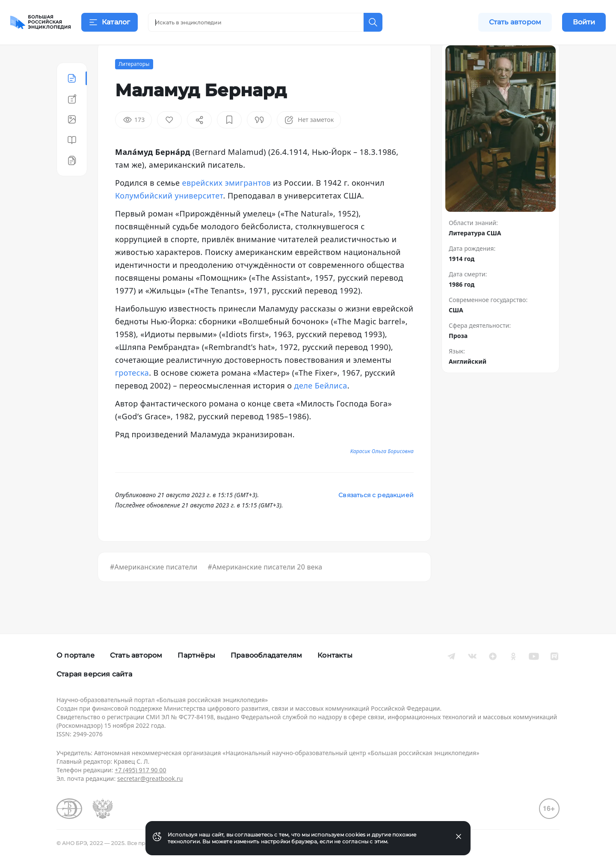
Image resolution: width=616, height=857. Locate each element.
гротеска (132, 394)
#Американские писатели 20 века (265, 588)
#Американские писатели (154, 588)
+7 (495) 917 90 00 (140, 770)
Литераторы (134, 85)
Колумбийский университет (169, 216)
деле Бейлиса (321, 406)
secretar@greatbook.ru (150, 778)
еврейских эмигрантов (227, 204)
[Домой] (41, 22)
